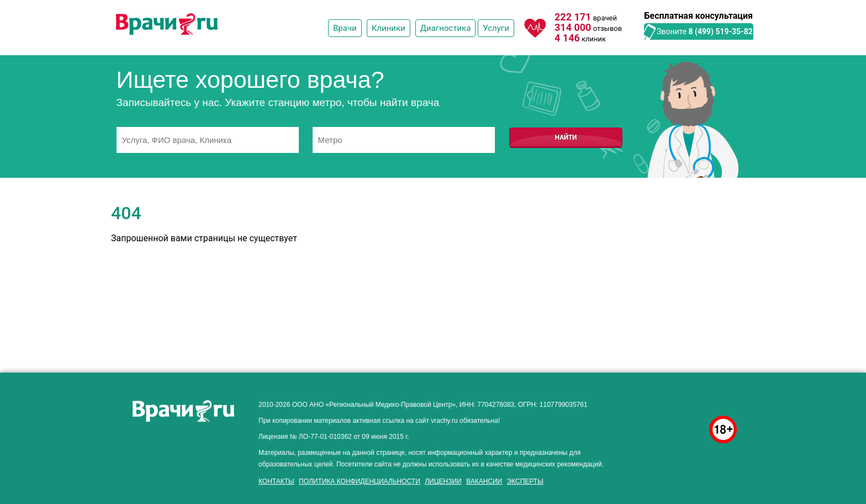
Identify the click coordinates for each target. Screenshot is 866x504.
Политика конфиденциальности (360, 481)
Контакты (276, 481)
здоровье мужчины (671, 402)
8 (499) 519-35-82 (721, 31)
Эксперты (525, 481)
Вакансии (484, 481)
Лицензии (443, 481)
